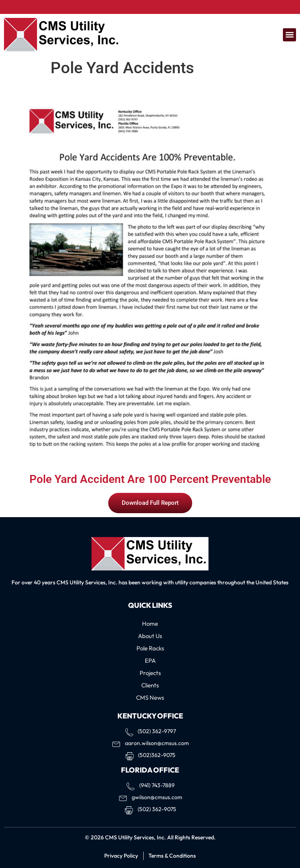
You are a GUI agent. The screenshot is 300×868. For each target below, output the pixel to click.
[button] (289, 35)
